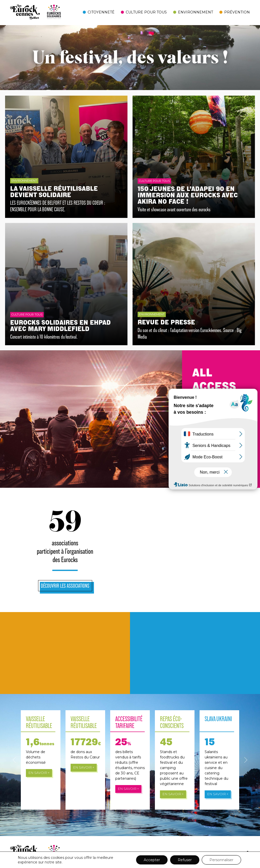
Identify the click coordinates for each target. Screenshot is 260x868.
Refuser (185, 860)
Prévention (237, 12)
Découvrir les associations (65, 586)
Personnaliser (221, 860)
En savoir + (39, 773)
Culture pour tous (146, 12)
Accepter (152, 860)
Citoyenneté (101, 12)
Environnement (196, 12)
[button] (14, 760)
